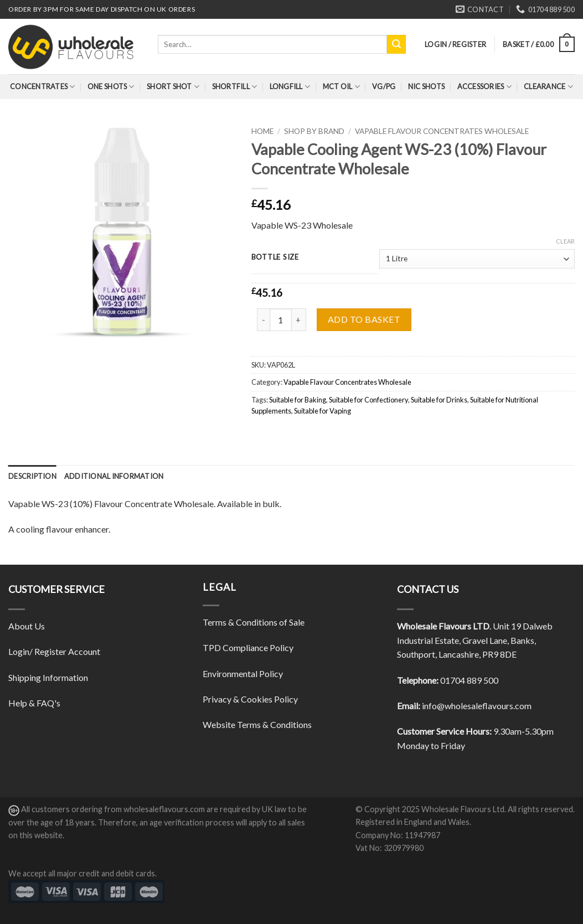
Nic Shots (426, 86)
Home (262, 131)
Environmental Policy (243, 673)
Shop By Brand (314, 131)
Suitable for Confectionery (368, 400)
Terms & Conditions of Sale (254, 622)
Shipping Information (48, 677)
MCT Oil (341, 87)
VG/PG (384, 86)
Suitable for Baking (298, 400)
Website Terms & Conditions (257, 724)
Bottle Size (275, 257)
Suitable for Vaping (323, 411)
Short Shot (173, 87)
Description (32, 476)
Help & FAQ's (34, 703)
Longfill (290, 87)
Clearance (548, 87)
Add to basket (364, 319)
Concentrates (43, 87)
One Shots (111, 87)
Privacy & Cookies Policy (250, 699)
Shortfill (235, 87)
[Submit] (396, 44)
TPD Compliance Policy (248, 647)
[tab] (32, 476)
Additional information (114, 476)
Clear (565, 241)
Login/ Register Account (54, 651)
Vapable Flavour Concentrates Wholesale (442, 131)
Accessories (484, 87)
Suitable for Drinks (439, 400)
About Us (27, 626)
